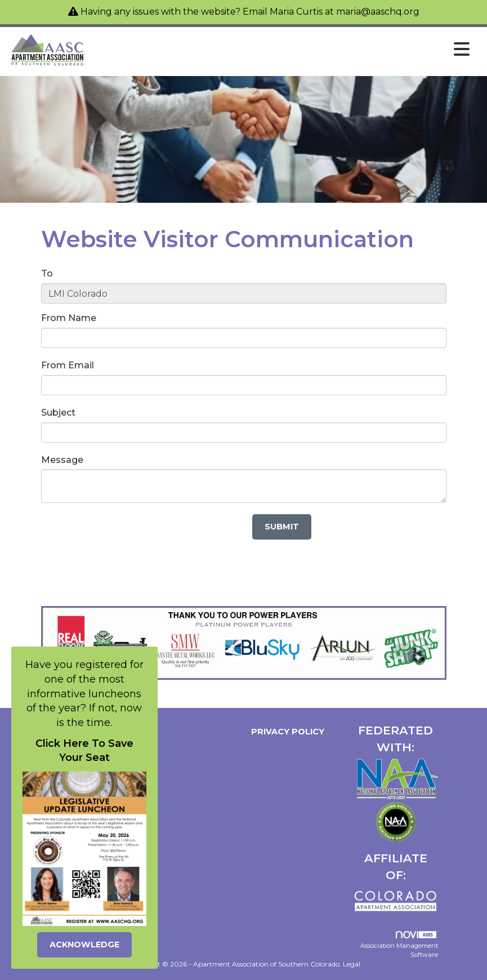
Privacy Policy (285, 732)
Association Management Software (399, 945)
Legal (352, 964)
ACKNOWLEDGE (84, 945)
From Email (68, 365)
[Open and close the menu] (281, 50)
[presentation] (127, 536)
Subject (58, 413)
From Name (69, 318)
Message (62, 460)
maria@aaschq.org (378, 12)
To (47, 273)
